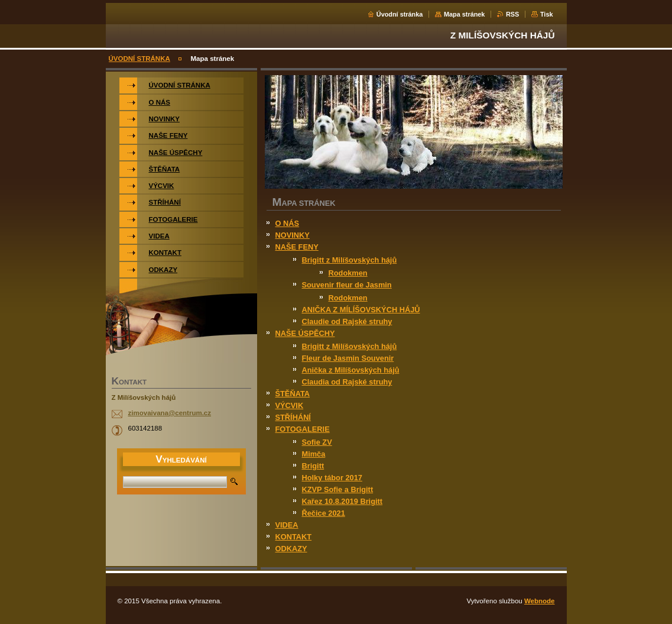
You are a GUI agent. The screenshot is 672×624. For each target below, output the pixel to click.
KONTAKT (294, 537)
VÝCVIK (290, 405)
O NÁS (288, 223)
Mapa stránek (465, 14)
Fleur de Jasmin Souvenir (348, 358)
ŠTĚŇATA (293, 394)
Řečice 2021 (324, 513)
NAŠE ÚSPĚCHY (305, 333)
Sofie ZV (317, 442)
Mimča (314, 454)
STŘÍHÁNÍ (293, 417)
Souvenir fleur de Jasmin (347, 285)
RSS (512, 14)
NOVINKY (293, 235)
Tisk (547, 14)
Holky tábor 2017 (332, 478)
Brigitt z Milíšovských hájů (350, 260)
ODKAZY (291, 549)
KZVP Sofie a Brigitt (338, 489)
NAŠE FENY (297, 247)
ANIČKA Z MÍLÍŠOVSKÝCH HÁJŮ (361, 310)
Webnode (540, 601)
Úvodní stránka (400, 14)
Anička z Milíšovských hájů (351, 370)
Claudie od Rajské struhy (347, 321)
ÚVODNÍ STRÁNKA (139, 59)
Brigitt (313, 466)
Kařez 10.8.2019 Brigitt (343, 501)
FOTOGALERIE (303, 429)
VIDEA (287, 525)
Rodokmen (348, 273)
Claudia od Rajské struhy (347, 382)
